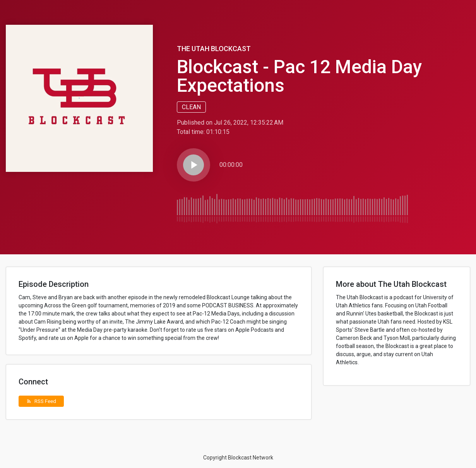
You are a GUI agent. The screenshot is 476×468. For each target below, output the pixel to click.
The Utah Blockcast (214, 49)
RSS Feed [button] (41, 401)
